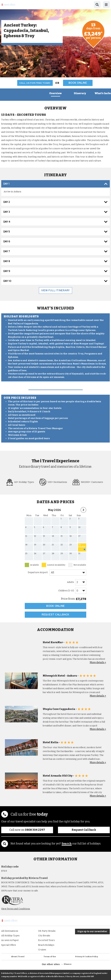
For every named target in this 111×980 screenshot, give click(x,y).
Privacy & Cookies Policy (87, 957)
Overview (55, 93)
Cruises (42, 950)
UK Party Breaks (47, 931)
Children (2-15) (66, 591)
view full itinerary (55, 290)
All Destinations (10, 931)
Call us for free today (35, 83)
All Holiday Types (10, 936)
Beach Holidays (46, 945)
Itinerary (80, 93)
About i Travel (18, 957)
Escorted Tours (46, 940)
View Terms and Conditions (16, 909)
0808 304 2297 (35, 830)
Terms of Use (50, 957)
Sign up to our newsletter (92, 931)
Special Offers (9, 945)
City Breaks (44, 936)
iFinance (68, 964)
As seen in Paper (10, 940)
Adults (70, 582)
